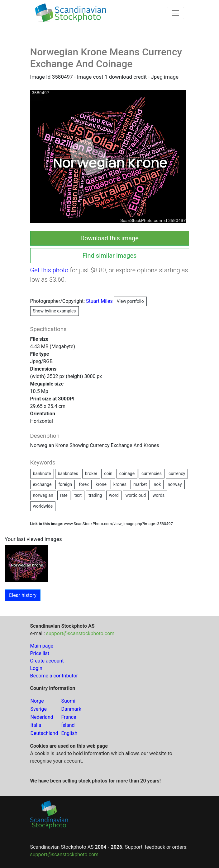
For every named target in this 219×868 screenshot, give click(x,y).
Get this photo (49, 270)
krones (120, 484)
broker (91, 473)
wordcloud (136, 495)
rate (64, 495)
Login (36, 668)
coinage (127, 473)
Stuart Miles (116, 301)
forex (84, 484)
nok (157, 484)
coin (108, 473)
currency (177, 473)
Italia (36, 725)
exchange (42, 484)
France (69, 717)
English (69, 733)
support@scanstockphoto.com (80, 633)
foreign (65, 484)
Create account (47, 661)
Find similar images (110, 256)
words (159, 495)
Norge (37, 701)
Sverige (39, 709)
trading (95, 495)
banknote (42, 473)
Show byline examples (55, 311)
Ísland (68, 725)
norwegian (43, 495)
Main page (42, 646)
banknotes (68, 473)
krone (101, 484)
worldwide (43, 506)
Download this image (109, 238)
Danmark (71, 709)
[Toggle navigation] (175, 13)
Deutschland (44, 733)
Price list (40, 653)
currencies (152, 473)
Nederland (42, 717)
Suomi (68, 701)
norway (175, 484)
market (140, 484)
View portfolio (130, 301)
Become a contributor (54, 676)
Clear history (23, 595)
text (78, 495)
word (114, 495)
